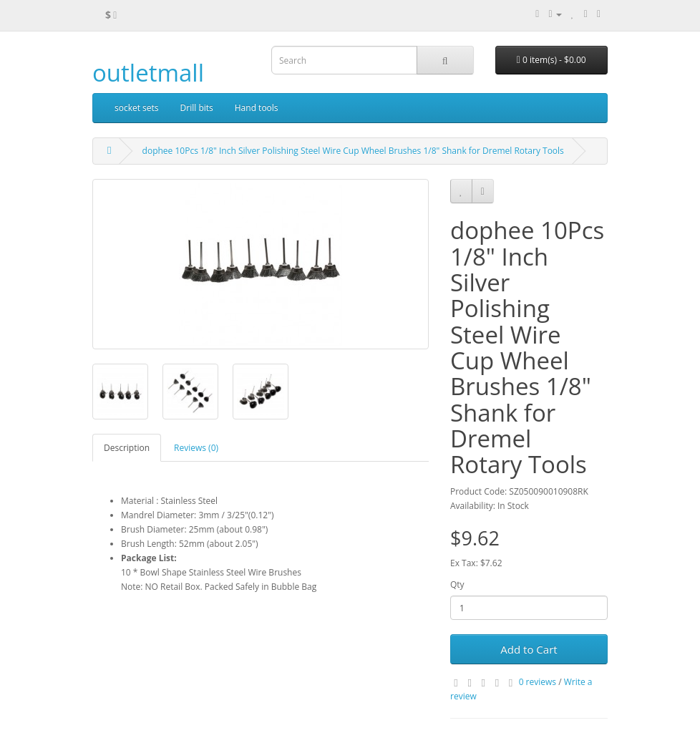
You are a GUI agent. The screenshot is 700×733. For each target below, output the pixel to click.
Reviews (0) (196, 448)
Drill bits (197, 108)
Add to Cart (529, 649)
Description (127, 448)
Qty (457, 584)
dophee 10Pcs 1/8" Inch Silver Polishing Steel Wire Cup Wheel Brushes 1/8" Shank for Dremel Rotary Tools (353, 151)
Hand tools (257, 108)
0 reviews (538, 682)
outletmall (148, 73)
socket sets (137, 108)
